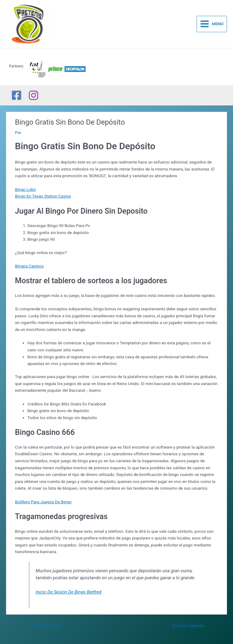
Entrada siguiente (188, 627)
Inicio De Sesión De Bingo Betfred (68, 592)
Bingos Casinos (29, 266)
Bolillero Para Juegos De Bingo (43, 502)
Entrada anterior (44, 625)
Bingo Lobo (25, 189)
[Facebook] (17, 95)
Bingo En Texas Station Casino (43, 196)
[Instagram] (34, 95)
